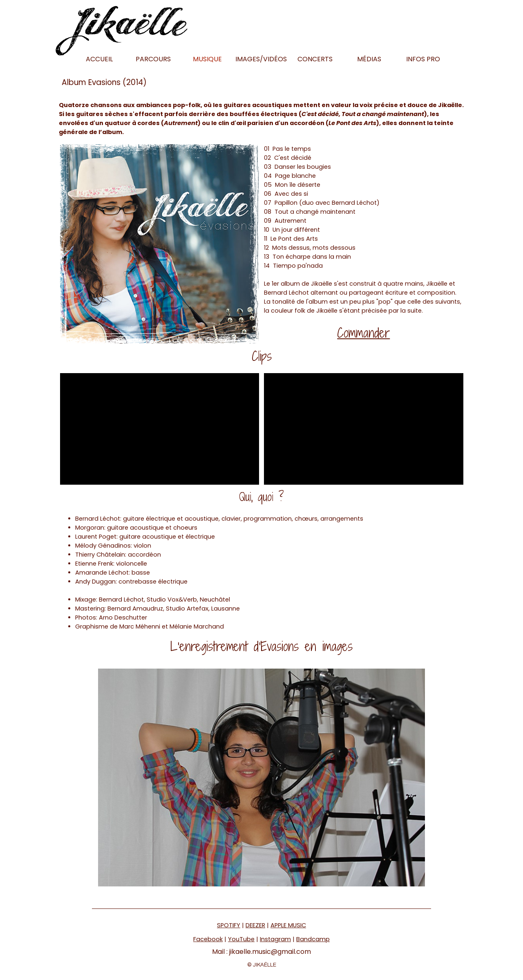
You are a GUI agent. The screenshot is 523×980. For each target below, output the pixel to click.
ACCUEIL (99, 59)
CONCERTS (315, 59)
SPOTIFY (229, 925)
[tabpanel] (262, 119)
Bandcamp (313, 939)
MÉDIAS (369, 59)
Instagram (275, 939)
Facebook (208, 939)
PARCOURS (153, 59)
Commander (363, 333)
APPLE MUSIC (288, 925)
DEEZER (255, 925)
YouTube (241, 939)
